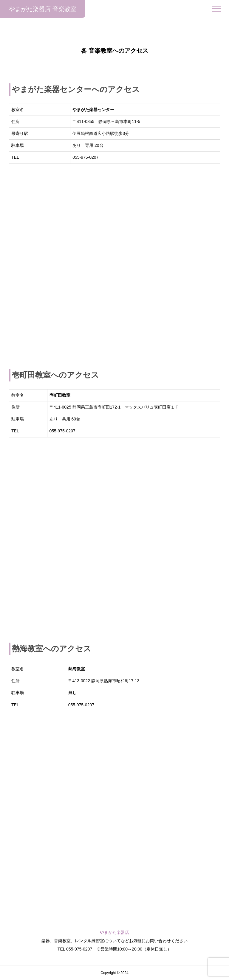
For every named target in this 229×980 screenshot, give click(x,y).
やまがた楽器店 (114, 932)
